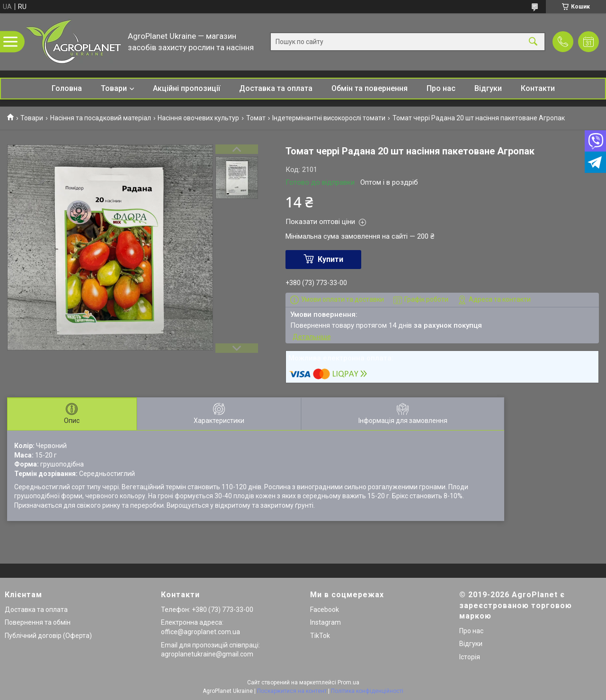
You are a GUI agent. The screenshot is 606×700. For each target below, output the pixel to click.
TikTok (320, 636)
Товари (114, 88)
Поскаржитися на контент (292, 691)
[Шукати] (533, 42)
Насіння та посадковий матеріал (101, 118)
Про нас (441, 88)
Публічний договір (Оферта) (48, 636)
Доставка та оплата (276, 88)
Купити (330, 259)
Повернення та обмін (38, 622)
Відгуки (488, 88)
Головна (67, 88)
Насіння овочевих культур (198, 118)
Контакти (538, 88)
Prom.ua (348, 682)
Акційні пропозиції (187, 88)
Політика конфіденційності (367, 691)
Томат (256, 118)
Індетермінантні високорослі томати (329, 118)
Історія (470, 657)
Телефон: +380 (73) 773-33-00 (207, 610)
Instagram (325, 622)
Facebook (325, 610)
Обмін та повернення (370, 88)
